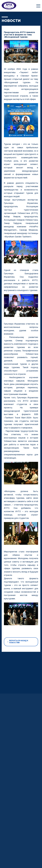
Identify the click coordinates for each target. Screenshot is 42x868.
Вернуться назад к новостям (18, 642)
